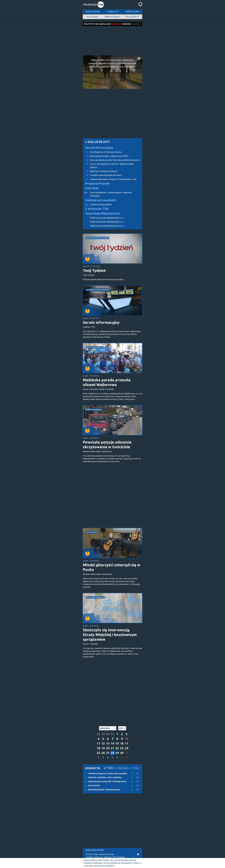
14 (112, 743)
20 (108, 748)
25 (98, 753)
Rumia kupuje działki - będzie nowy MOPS (106, 156)
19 (103, 748)
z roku (135, 768)
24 (127, 748)
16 (122, 743)
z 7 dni (108, 768)
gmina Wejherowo (94, 410)
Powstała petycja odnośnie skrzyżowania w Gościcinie (107, 445)
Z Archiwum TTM (97, 209)
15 (117, 743)
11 (98, 743)
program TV (113, 11)
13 (108, 743)
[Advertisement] (112, 40)
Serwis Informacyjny (99, 148)
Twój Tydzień (94, 271)
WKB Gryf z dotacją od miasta (100, 171)
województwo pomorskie (98, 238)
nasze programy (93, 11)
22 (117, 748)
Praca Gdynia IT (132, 17)
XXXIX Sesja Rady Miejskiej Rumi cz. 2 (107, 222)
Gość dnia (92, 188)
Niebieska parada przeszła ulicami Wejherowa (107, 382)
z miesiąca (122, 768)
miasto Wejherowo (95, 347)
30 (108, 734)
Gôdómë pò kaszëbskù (101, 200)
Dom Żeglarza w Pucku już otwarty (102, 152)
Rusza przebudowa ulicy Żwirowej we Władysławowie (111, 160)
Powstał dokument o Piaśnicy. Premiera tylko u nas (110, 179)
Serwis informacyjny (101, 322)
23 (122, 748)
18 (98, 748)
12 (103, 743)
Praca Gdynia (93, 17)
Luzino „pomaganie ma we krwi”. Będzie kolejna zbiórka (108, 165)
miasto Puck (92, 532)
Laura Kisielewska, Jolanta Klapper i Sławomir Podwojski (107, 194)
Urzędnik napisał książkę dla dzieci (102, 175)
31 (112, 734)
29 (103, 734)
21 (112, 748)
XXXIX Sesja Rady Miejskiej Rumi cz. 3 (107, 226)
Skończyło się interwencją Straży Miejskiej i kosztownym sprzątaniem (110, 635)
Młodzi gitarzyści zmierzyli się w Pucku (111, 567)
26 (103, 753)
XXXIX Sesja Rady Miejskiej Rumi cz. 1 (107, 218)
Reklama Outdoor (112, 17)
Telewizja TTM (110, 857)
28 (98, 734)
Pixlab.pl (121, 857)
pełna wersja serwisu (95, 850)
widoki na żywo (132, 11)
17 (127, 743)
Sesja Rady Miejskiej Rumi (103, 213)
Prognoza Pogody (97, 183)
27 (108, 753)
